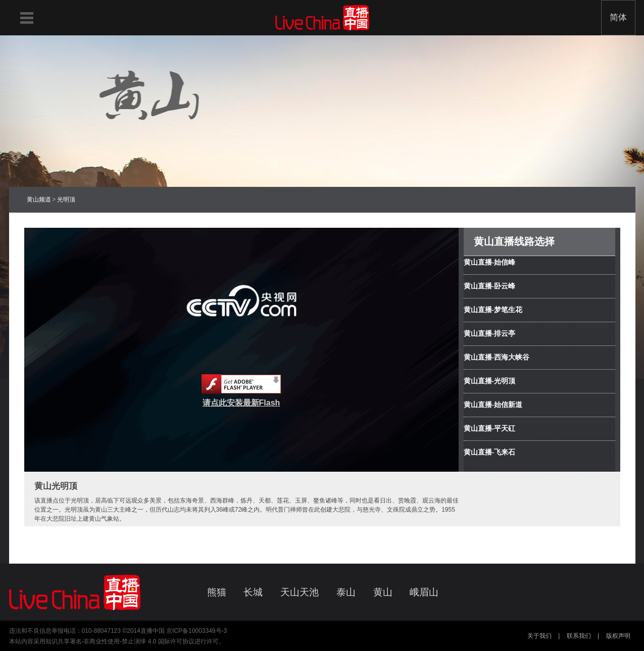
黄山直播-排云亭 (490, 334)
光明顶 (66, 199)
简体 (618, 17)
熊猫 (217, 592)
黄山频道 (39, 199)
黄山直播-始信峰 (490, 262)
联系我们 (579, 636)
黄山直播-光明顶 (490, 381)
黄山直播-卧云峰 (490, 286)
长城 (253, 592)
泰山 (346, 592)
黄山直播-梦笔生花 (493, 310)
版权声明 (618, 636)
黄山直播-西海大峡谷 (497, 357)
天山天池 (300, 592)
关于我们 (539, 636)
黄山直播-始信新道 (493, 405)
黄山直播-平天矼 (490, 429)
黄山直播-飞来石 (490, 452)
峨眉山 (424, 592)
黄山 (383, 592)
